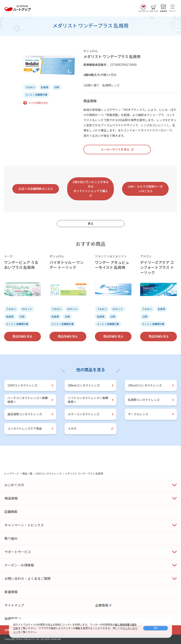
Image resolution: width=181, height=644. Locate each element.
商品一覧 (27, 473)
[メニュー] (173, 8)
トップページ (12, 473)
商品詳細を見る (22, 336)
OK (156, 628)
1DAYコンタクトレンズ (22, 385)
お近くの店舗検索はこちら (36, 189)
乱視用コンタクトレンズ (144, 400)
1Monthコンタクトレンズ (145, 385)
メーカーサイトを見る (115, 149)
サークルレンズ (138, 414)
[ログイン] (154, 8)
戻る (91, 223)
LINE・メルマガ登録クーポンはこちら (145, 189)
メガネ (72, 428)
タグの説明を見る (38, 103)
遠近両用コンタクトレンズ (25, 414)
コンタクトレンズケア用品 (25, 428)
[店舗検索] (163, 8)
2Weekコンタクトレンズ (84, 385)
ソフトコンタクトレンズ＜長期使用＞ (88, 400)
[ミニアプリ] (143, 8)
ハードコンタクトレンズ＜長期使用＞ (28, 400)
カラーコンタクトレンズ (84, 414)
